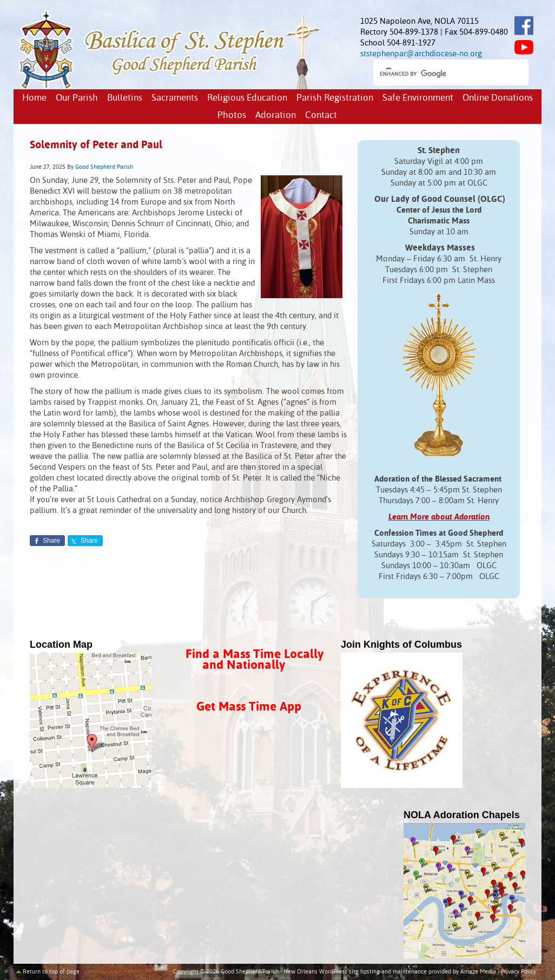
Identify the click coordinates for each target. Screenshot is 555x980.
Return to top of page (51, 972)
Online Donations (498, 98)
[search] (441, 74)
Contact (321, 116)
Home (34, 98)
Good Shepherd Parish (104, 167)
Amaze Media (478, 972)
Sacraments (175, 98)
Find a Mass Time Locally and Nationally (255, 660)
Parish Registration (335, 98)
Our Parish (77, 98)
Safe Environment (418, 98)
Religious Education (247, 98)
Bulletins (125, 98)
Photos (232, 116)
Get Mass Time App (249, 707)
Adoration (276, 116)
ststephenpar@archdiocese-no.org (421, 54)
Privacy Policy (518, 972)
